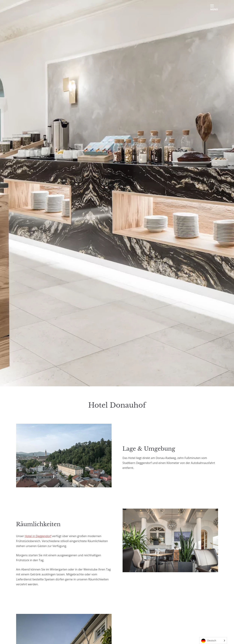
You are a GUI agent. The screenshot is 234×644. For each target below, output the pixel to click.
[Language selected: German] (213, 641)
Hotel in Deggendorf (38, 536)
